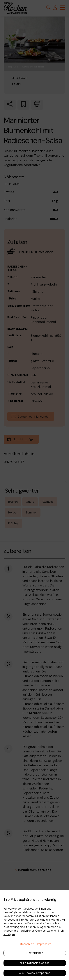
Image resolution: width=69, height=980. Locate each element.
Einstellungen (35, 953)
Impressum (44, 944)
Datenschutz (26, 944)
